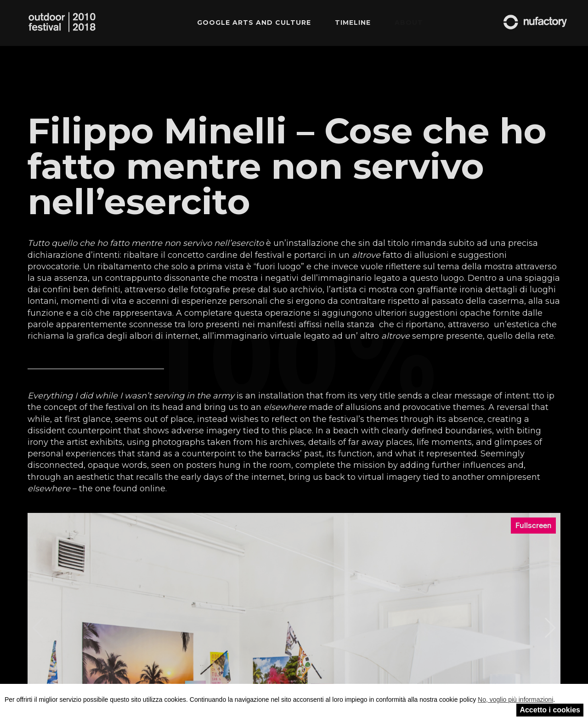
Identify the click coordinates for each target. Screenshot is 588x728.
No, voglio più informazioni (515, 700)
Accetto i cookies (550, 710)
